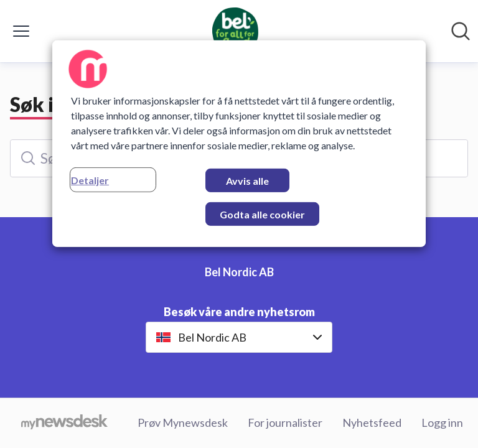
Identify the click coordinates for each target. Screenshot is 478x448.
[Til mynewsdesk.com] (64, 423)
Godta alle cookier (262, 214)
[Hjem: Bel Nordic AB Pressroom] (236, 31)
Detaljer (90, 180)
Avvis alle (247, 181)
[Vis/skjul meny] (21, 31)
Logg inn (442, 422)
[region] (239, 144)
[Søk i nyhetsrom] (461, 31)
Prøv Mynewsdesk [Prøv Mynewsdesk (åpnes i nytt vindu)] (183, 422)
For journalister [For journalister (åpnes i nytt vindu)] (285, 422)
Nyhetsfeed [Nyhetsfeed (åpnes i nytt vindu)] (372, 422)
